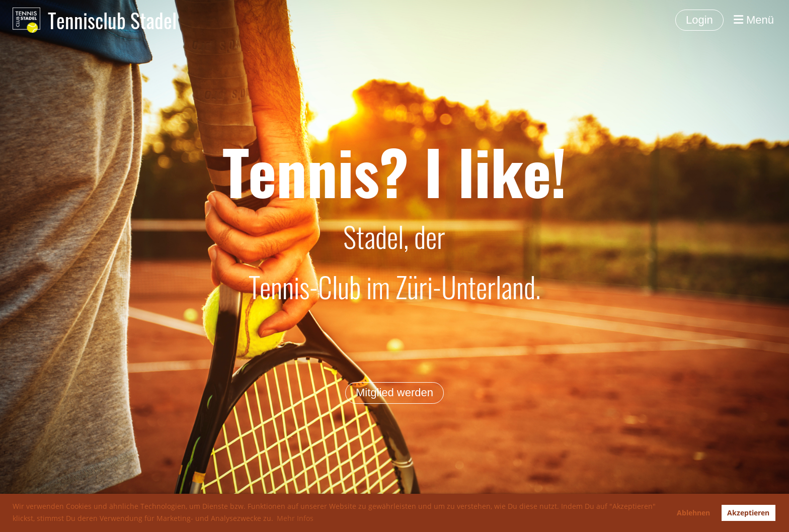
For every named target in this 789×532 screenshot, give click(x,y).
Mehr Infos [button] (295, 518)
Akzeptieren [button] (748, 513)
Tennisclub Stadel (112, 20)
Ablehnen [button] (693, 513)
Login (699, 20)
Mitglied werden (395, 392)
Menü (754, 20)
